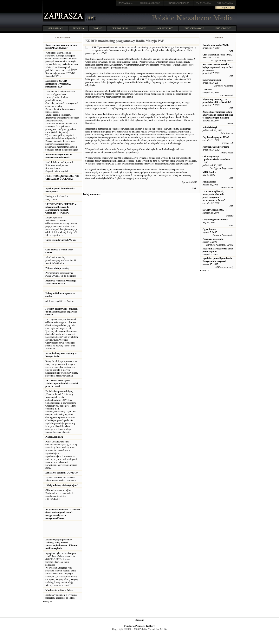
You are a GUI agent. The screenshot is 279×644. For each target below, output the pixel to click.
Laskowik (207, 90)
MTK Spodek (209, 172)
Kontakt (140, 620)
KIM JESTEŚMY (55, 28)
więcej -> (48, 601)
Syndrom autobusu (212, 80)
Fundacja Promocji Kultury (139, 626)
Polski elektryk (210, 127)
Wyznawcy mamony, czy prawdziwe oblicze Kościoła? (217, 101)
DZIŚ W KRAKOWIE (194, 28)
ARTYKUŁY (79, 28)
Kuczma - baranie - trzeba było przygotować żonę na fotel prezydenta (218, 67)
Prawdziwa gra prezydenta (216, 147)
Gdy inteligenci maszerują (216, 220)
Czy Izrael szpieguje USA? (216, 137)
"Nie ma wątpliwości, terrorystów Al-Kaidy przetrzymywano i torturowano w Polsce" (214, 196)
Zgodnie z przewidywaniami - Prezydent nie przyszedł (217, 260)
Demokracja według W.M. (216, 45)
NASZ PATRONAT (164, 28)
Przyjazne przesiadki (213, 239)
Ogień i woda (209, 229)
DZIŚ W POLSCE (223, 28)
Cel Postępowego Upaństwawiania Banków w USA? (216, 159)
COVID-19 (98, 28)
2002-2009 (142, 28)
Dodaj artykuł (226, 7)
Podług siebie (209, 182)
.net (126, 3)
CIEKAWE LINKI (120, 28)
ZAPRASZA (150, 3)
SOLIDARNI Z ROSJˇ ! (215, 210)
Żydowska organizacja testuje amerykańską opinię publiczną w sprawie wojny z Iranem (218, 115)
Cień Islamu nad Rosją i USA (217, 55)
